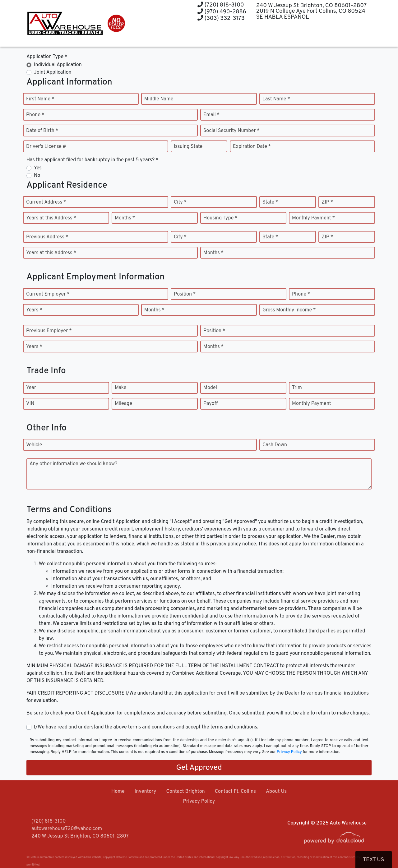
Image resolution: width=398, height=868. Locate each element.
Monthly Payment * (313, 218)
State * (270, 202)
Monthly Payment (312, 404)
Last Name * (276, 99)
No (37, 176)
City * (180, 202)
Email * (211, 115)
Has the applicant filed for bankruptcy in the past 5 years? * (93, 160)
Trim (297, 388)
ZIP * (327, 202)
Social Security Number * (231, 131)
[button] (193, 35)
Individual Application (58, 65)
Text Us (374, 859)
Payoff (211, 404)
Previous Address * (47, 237)
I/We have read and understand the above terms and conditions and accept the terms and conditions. (146, 727)
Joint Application (53, 72)
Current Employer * (48, 294)
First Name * (40, 99)
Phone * (35, 115)
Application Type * (47, 57)
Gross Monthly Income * (289, 310)
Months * (125, 218)
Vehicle (34, 445)
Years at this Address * (51, 218)
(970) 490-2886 (222, 12)
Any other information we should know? (73, 464)
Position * (185, 294)
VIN (30, 404)
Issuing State (188, 147)
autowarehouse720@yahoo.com (67, 829)
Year (31, 388)
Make (120, 388)
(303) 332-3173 (221, 18)
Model (210, 388)
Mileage (123, 404)
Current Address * (46, 202)
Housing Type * (220, 218)
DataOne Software (127, 857)
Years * (34, 310)
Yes (38, 168)
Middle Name (159, 99)
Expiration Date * (252, 147)
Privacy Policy (289, 752)
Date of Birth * (42, 131)
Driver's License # (46, 147)
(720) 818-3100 (221, 5)
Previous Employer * (49, 331)
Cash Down (275, 445)
